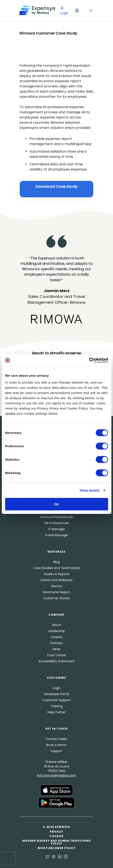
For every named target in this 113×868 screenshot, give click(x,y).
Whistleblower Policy (56, 848)
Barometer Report (56, 592)
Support (56, 751)
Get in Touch (56, 729)
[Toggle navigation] (91, 10)
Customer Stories (57, 598)
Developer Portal (56, 694)
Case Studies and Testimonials (56, 568)
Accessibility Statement (57, 661)
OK (56, 504)
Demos (57, 586)
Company (56, 615)
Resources (56, 552)
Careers (56, 637)
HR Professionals (57, 523)
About (57, 625)
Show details (90, 490)
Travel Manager (56, 535)
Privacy (56, 832)
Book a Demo (56, 745)
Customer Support (57, 700)
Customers (56, 678)
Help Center (56, 712)
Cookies (56, 836)
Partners (57, 643)
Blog (56, 562)
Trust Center (56, 655)
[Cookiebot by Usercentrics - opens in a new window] (89, 360)
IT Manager (57, 529)
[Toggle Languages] (77, 10)
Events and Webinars (57, 580)
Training (57, 706)
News (57, 649)
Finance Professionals (57, 517)
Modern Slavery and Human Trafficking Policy (57, 842)
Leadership (56, 631)
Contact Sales (56, 739)
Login (57, 688)
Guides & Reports (57, 574)
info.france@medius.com (56, 775)
